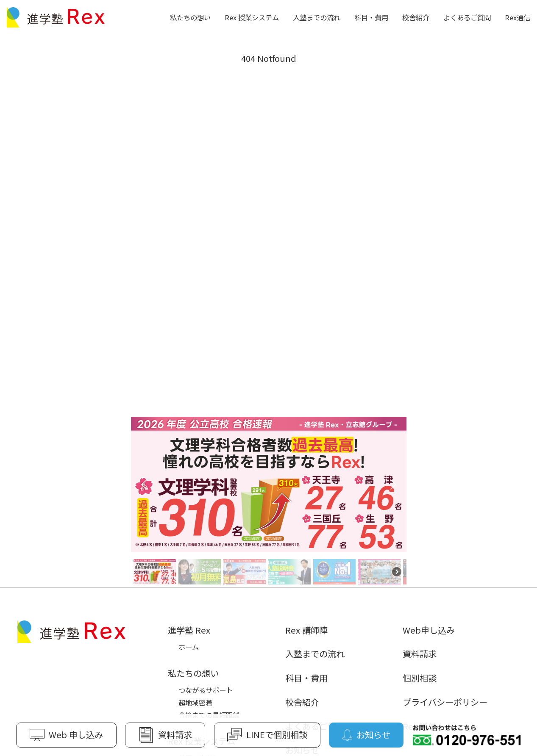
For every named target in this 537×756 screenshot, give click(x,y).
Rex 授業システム (252, 17)
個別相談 (420, 678)
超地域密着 (195, 703)
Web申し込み (429, 630)
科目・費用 (371, 17)
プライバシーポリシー (445, 702)
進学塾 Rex (189, 630)
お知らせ (366, 735)
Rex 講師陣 (306, 630)
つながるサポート (206, 690)
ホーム (189, 647)
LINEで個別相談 (267, 735)
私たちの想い (190, 17)
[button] (269, 485)
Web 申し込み (67, 735)
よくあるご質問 (467, 17)
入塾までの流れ (317, 17)
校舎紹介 (416, 17)
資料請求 (420, 654)
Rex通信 (518, 17)
